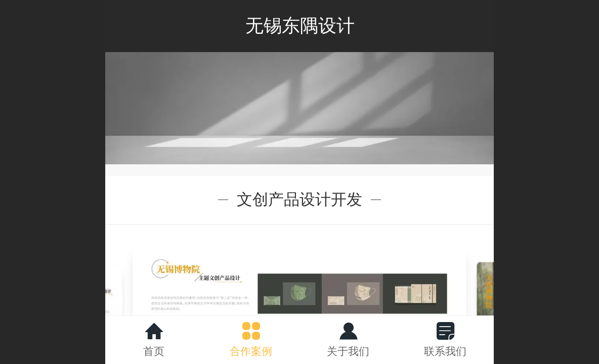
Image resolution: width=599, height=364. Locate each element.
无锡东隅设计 (300, 26)
